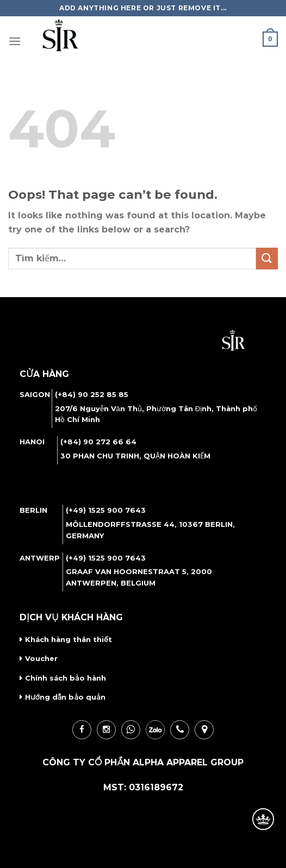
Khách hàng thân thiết (69, 639)
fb (82, 730)
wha (131, 730)
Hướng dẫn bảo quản (65, 697)
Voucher (41, 658)
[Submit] (267, 258)
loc (204, 730)
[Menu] (15, 41)
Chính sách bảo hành (66, 678)
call (180, 730)
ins (106, 730)
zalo (155, 730)
